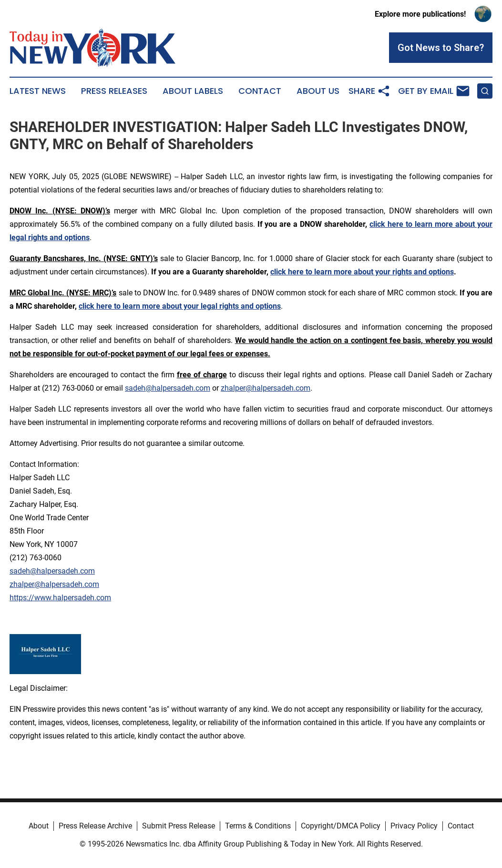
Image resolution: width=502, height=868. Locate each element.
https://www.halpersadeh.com (60, 598)
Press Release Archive (95, 826)
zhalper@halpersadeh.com (266, 388)
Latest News (38, 91)
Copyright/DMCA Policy (341, 826)
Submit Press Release (179, 826)
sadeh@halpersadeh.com (168, 388)
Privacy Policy (414, 826)
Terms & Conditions (258, 826)
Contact (260, 91)
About (39, 826)
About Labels (193, 91)
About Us (318, 91)
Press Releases (114, 91)
